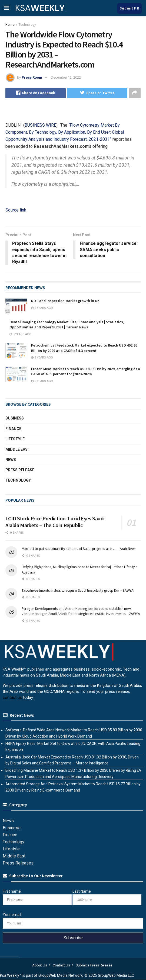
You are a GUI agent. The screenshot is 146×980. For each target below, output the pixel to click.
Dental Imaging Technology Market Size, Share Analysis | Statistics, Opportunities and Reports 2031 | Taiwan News (67, 325)
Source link (16, 210)
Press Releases (18, 863)
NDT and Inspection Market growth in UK (65, 301)
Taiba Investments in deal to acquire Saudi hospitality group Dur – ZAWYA (78, 590)
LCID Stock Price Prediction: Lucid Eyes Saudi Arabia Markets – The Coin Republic (55, 522)
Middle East (18, 450)
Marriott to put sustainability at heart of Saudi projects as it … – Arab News (79, 549)
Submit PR (129, 8)
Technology (27, 25)
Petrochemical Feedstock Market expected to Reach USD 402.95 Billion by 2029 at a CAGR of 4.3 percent (84, 348)
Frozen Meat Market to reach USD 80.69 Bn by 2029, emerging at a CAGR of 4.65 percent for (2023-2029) (86, 371)
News (11, 460)
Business (15, 418)
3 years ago (20, 334)
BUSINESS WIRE (40, 125)
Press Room (32, 77)
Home (10, 25)
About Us (40, 965)
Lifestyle (15, 439)
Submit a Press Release (94, 965)
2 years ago (42, 308)
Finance (13, 429)
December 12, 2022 (66, 77)
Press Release (20, 470)
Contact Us (61, 965)
